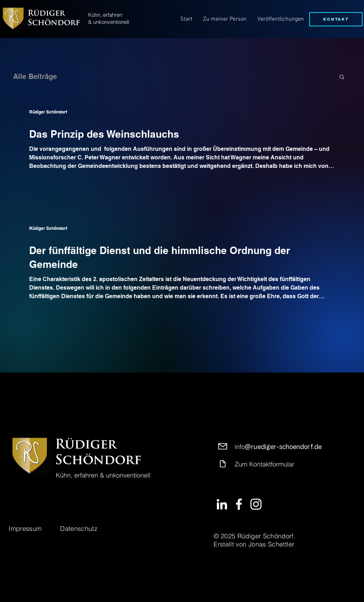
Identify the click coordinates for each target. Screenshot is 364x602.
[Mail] (223, 446)
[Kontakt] (336, 19)
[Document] (223, 464)
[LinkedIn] (222, 504)
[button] (342, 77)
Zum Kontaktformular (264, 464)
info (278, 447)
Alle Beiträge (35, 76)
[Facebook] (239, 504)
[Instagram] (256, 504)
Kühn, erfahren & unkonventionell (109, 18)
